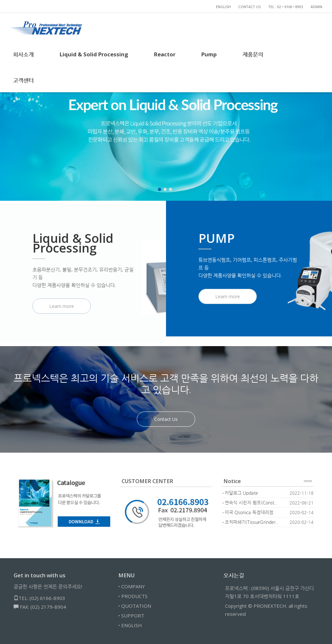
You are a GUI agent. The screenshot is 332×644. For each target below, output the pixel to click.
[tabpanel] (166, 120)
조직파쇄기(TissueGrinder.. (251, 522)
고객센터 (23, 80)
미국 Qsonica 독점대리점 (249, 512)
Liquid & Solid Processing (94, 54)
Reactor (165, 54)
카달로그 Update (241, 493)
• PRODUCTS (133, 596)
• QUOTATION (135, 606)
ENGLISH (223, 7)
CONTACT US (249, 7)
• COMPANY (132, 586)
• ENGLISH (130, 625)
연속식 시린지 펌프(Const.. (251, 503)
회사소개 (23, 54)
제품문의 (253, 54)
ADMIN (316, 7)
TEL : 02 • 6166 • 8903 (286, 7)
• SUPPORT (131, 616)
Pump (209, 54)
